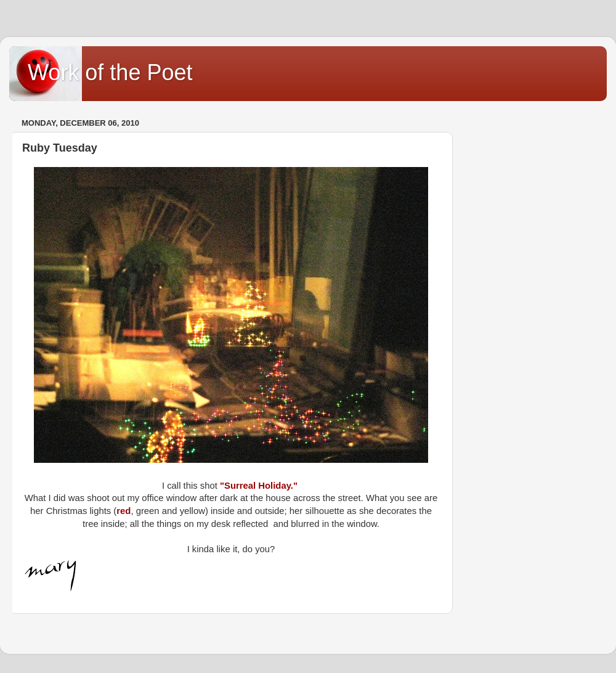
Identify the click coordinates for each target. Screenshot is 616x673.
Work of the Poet (110, 72)
